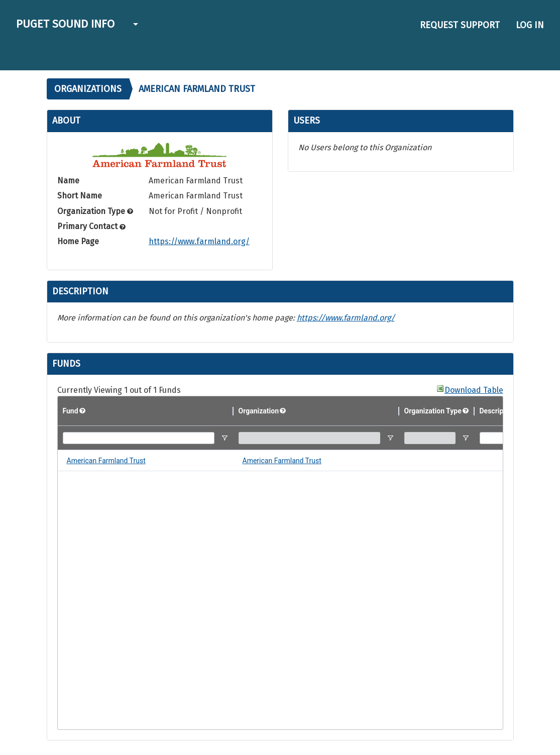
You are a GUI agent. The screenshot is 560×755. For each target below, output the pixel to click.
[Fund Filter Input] (139, 438)
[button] (134, 25)
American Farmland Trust (106, 461)
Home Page (78, 241)
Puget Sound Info (65, 24)
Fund (71, 411)
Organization (259, 411)
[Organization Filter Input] (309, 438)
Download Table (474, 390)
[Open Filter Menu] (225, 438)
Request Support (460, 25)
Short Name (80, 196)
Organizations (88, 89)
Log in (530, 25)
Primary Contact (91, 226)
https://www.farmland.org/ (199, 241)
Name (68, 181)
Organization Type (95, 211)
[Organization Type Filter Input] (430, 438)
